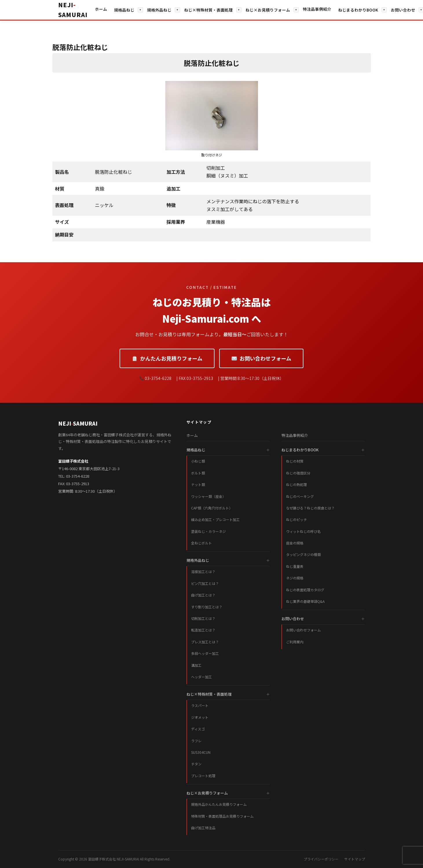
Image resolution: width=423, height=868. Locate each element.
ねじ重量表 (295, 566)
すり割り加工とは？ (207, 607)
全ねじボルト (202, 543)
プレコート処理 (203, 776)
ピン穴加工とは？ (205, 583)
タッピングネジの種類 (303, 554)
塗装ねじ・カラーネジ (208, 531)
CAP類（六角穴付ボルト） (212, 508)
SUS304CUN (201, 752)
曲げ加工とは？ (203, 595)
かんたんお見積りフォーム (167, 358)
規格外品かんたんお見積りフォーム (219, 804)
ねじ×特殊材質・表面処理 (208, 10)
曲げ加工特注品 (203, 828)
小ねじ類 (198, 461)
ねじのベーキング (300, 496)
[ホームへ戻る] (73, 10)
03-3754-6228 (78, 476)
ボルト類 (198, 473)
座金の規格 (295, 543)
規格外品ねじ (159, 10)
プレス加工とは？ (205, 642)
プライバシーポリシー (321, 859)
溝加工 (196, 665)
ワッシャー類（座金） (208, 496)
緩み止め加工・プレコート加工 (215, 519)
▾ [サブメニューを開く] (140, 10)
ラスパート (200, 705)
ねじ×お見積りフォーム (268, 10)
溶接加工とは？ (203, 571)
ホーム (101, 9)
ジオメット (200, 717)
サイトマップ (355, 859)
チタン (196, 764)
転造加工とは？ (203, 630)
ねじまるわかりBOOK (358, 10)
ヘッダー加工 (202, 677)
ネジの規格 (295, 578)
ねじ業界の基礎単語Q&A (305, 601)
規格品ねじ (124, 10)
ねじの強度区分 (298, 473)
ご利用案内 (295, 642)
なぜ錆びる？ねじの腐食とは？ (310, 508)
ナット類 (198, 484)
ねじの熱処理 (296, 484)
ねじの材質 (295, 461)
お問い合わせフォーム (261, 358)
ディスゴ (198, 729)
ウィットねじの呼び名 (303, 531)
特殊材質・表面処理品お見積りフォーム (222, 816)
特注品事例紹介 (317, 9)
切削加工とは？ (203, 618)
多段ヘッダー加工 (205, 653)
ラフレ (196, 741)
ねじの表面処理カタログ (305, 590)
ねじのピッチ (296, 519)
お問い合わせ (403, 10)
